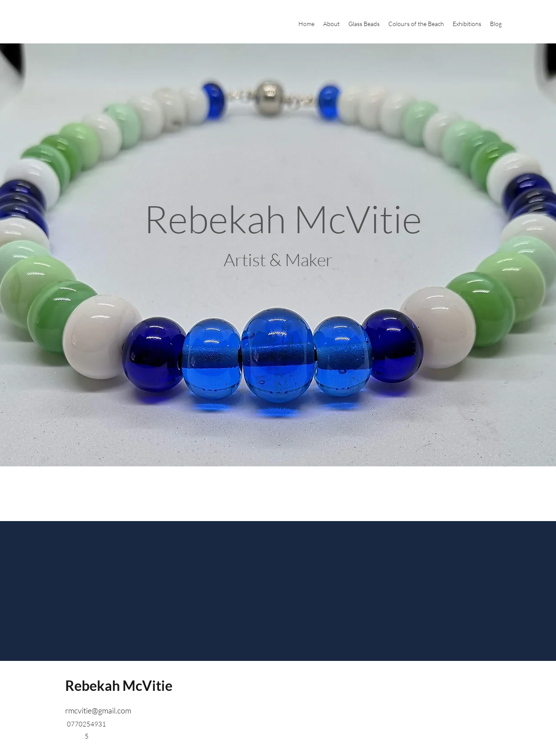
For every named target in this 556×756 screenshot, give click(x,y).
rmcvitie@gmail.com (98, 710)
